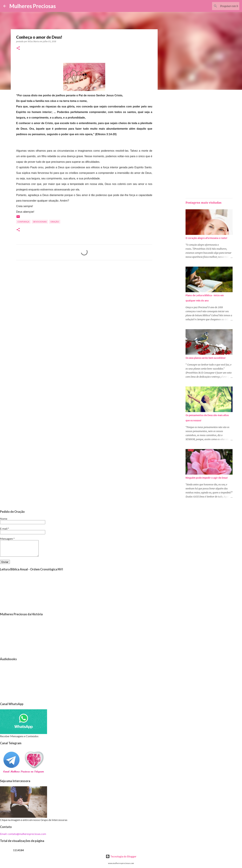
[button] (18, 48)
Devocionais (40, 222)
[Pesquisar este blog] (222, 6)
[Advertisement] (84, 294)
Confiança (23, 222)
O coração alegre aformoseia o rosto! (206, 238)
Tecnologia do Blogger (121, 856)
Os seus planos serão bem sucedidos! (206, 358)
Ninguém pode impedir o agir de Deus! (207, 478)
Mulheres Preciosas (33, 6)
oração (55, 222)
